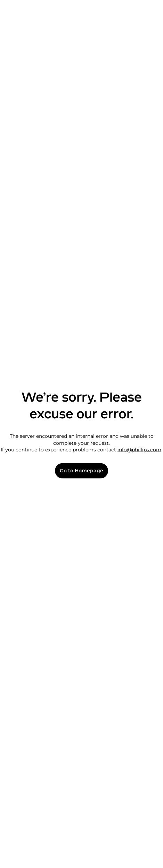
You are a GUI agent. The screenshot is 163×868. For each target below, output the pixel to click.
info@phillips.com (139, 450)
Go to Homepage (81, 471)
